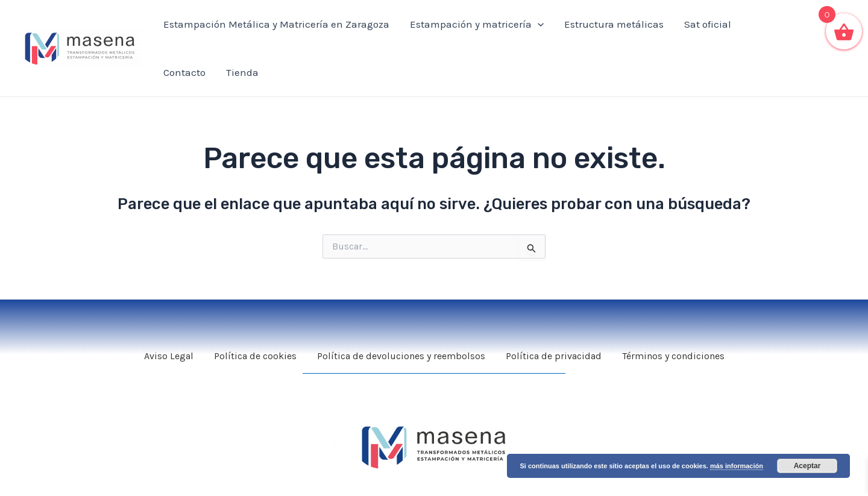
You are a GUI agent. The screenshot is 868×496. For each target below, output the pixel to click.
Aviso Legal (169, 356)
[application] (538, 24)
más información (737, 466)
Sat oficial (708, 24)
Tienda (242, 72)
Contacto (184, 72)
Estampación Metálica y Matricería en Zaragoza (276, 24)
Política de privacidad (554, 356)
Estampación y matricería (477, 24)
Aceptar (807, 466)
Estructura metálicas (614, 24)
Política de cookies (255, 356)
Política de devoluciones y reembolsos (401, 356)
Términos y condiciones (673, 356)
